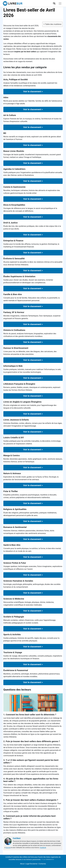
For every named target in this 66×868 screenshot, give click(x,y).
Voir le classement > (33, 91)
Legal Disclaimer (32, 864)
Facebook (43, 848)
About (22, 864)
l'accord (8, 848)
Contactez (42, 864)
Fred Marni (17, 838)
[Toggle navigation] (60, 3)
